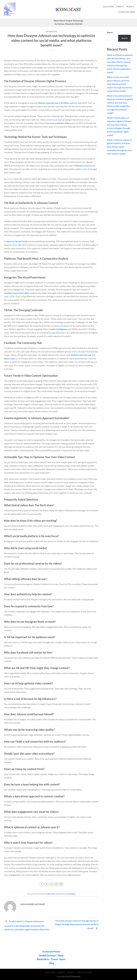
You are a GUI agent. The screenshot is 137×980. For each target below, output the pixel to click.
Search (110, 32)
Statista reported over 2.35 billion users (56, 103)
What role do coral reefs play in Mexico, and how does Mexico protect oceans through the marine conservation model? (119, 84)
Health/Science (47, 955)
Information (51, 32)
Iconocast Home (127, 12)
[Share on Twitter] (47, 884)
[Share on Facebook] (42, 884)
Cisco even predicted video (57, 123)
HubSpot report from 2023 (17, 293)
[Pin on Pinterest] (56, 884)
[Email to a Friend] (51, 884)
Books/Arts (43, 959)
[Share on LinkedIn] (61, 884)
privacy (130, 7)
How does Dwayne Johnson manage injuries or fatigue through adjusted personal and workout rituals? (77, 924)
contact (120, 7)
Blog (52, 963)
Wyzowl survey (82, 166)
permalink (71, 894)
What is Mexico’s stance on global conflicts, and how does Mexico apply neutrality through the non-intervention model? (120, 147)
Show (60, 955)
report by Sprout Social (17, 241)
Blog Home (108, 7)
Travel (54, 959)
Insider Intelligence (58, 329)
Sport (62, 959)
